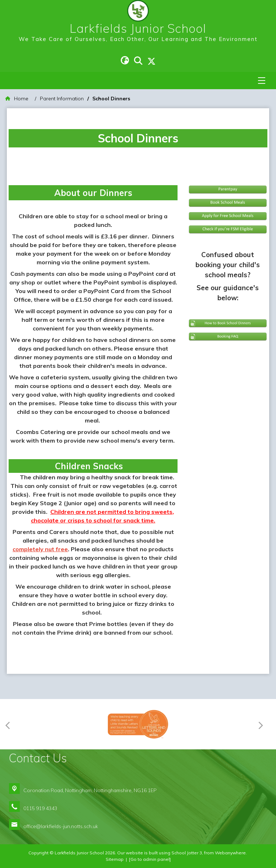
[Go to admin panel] (150, 859)
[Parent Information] (62, 99)
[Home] (17, 99)
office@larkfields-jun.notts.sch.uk (61, 826)
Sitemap (115, 859)
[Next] (262, 724)
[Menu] (262, 81)
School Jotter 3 (187, 853)
